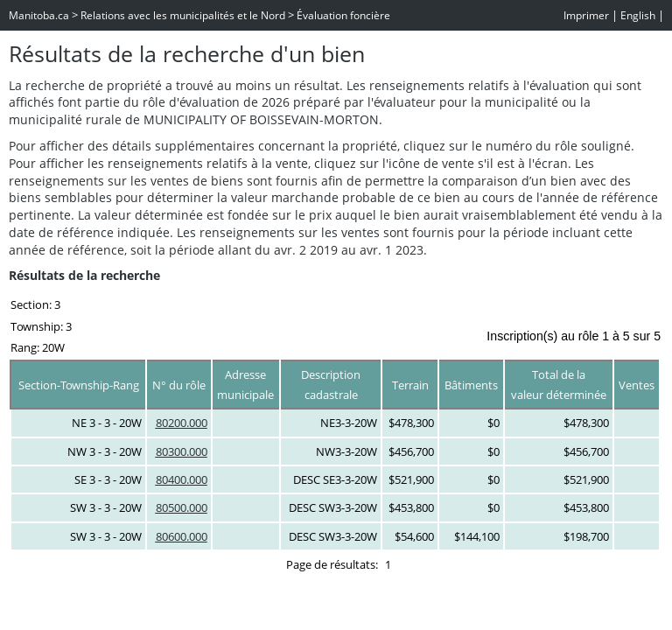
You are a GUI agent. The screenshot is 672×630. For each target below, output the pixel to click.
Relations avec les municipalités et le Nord (183, 15)
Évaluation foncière (343, 15)
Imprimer (586, 15)
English (638, 15)
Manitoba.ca (39, 15)
